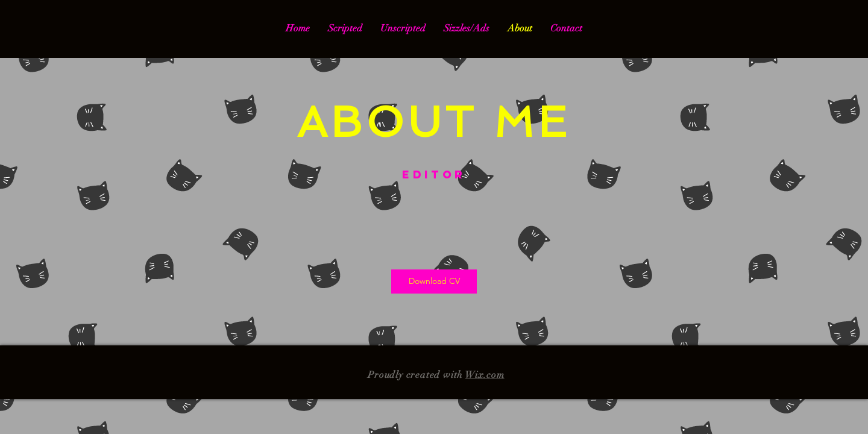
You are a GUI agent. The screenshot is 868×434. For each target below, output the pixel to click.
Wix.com (485, 375)
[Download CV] (434, 281)
